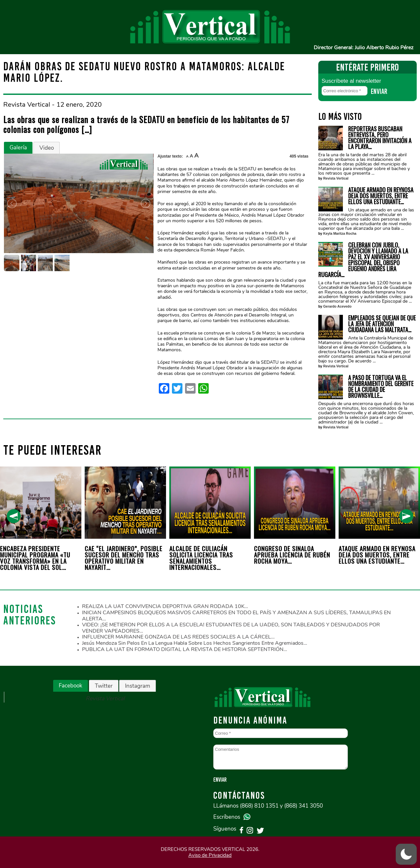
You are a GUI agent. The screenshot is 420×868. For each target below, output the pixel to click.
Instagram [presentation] (137, 686)
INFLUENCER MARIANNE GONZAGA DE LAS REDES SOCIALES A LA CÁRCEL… (178, 637)
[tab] (18, 148)
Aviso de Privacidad (210, 855)
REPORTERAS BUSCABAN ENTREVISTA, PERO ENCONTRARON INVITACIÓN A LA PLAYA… (380, 138)
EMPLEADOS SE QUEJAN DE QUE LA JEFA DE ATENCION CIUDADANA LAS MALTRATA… (382, 324)
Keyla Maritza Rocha (340, 234)
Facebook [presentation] (71, 686)
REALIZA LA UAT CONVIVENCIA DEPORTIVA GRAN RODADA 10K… (165, 606)
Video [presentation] (47, 148)
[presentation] (14, 516)
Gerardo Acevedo (337, 306)
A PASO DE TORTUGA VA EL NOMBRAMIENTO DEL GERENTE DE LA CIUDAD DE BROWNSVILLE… (381, 386)
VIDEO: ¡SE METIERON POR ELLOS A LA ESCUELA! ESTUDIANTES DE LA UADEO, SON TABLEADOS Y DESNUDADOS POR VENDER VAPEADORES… (231, 628)
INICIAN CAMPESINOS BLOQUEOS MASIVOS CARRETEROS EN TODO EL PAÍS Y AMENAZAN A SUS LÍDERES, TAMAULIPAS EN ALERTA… (236, 616)
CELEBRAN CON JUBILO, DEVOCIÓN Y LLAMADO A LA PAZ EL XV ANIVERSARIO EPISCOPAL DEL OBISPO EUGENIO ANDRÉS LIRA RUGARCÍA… (363, 260)
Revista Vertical (336, 178)
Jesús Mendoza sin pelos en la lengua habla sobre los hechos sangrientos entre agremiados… (195, 643)
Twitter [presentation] (104, 686)
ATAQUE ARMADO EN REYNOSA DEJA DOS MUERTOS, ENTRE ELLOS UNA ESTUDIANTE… (381, 196)
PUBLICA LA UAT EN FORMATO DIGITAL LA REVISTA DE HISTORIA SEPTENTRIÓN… (185, 649)
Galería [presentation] (18, 148)
